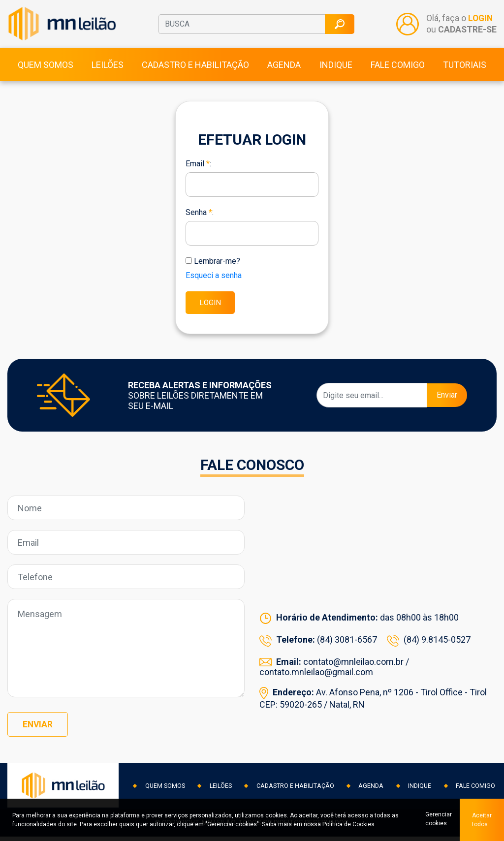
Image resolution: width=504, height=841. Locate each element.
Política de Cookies (348, 824)
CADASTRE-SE (467, 32)
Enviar (447, 401)
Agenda (284, 70)
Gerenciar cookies (437, 820)
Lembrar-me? (217, 266)
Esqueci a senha (214, 280)
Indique (336, 70)
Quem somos (46, 70)
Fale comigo (398, 70)
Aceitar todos (482, 820)
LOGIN (480, 21)
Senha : (200, 217)
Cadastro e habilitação (195, 70)
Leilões (108, 70)
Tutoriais (465, 70)
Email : (198, 169)
